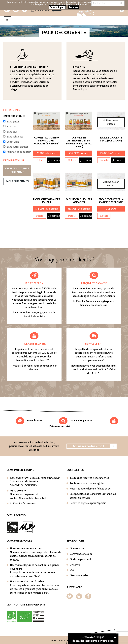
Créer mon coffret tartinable (17, 170)
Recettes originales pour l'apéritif (88, 503)
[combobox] (108, 3)
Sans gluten (13, 122)
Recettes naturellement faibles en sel (90, 489)
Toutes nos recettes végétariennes (89, 478)
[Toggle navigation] (7, 20)
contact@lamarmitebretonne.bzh (28, 498)
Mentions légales (79, 575)
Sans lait (11, 127)
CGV (72, 570)
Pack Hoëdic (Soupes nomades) (79, 201)
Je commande (54, 160)
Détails (39, 160)
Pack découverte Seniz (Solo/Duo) (111, 139)
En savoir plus (80, 89)
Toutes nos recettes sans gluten (87, 483)
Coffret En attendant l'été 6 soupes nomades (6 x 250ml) (79, 142)
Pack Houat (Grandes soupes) (47, 201)
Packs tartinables (17, 181)
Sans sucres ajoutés (18, 147)
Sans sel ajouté (15, 137)
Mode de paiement (80, 559)
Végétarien (13, 142)
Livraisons (75, 565)
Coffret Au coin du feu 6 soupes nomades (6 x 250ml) (47, 141)
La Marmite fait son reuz (23, 504)
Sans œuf (12, 132)
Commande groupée (81, 554)
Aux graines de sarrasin (19, 152)
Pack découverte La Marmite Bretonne (111, 201)
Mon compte (77, 548)
